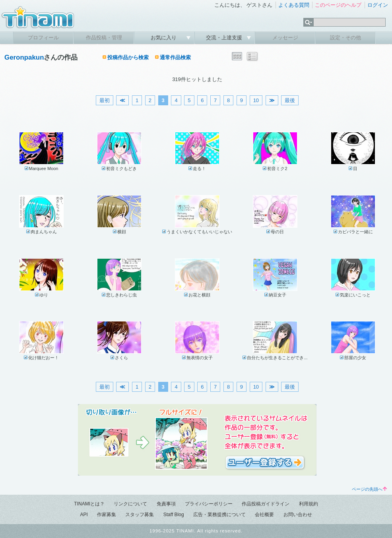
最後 (290, 100)
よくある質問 (294, 5)
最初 (105, 100)
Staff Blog (174, 515)
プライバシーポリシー (209, 504)
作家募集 (107, 515)
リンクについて (130, 504)
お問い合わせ (298, 515)
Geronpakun (24, 57)
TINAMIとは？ (89, 504)
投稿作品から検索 (128, 57)
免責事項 (166, 504)
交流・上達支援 (225, 38)
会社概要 (264, 515)
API (84, 515)
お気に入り (164, 38)
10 (256, 100)
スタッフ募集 (140, 515)
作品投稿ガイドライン (266, 504)
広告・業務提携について (219, 515)
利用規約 (309, 504)
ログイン (378, 5)
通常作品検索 (175, 57)
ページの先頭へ (369, 489)
